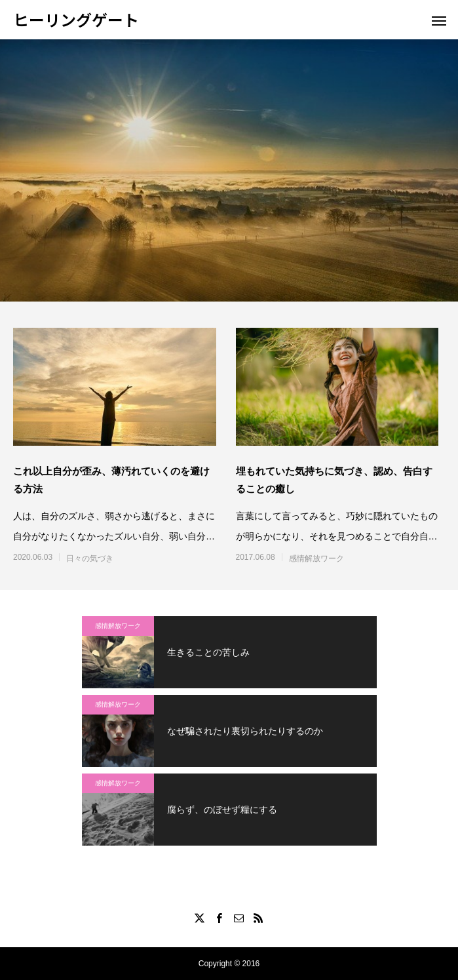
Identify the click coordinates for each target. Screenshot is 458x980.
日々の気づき (90, 559)
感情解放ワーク (316, 559)
